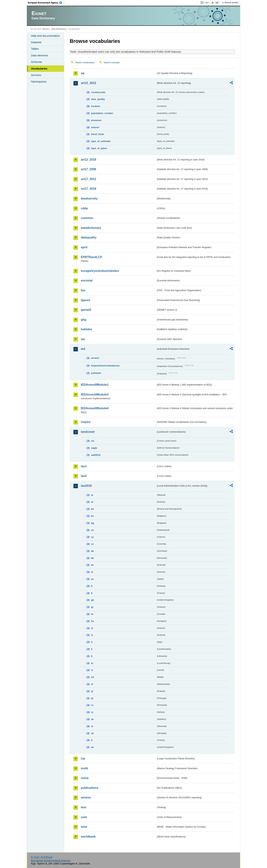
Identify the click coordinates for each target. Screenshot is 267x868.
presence (96, 120)
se (92, 719)
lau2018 (86, 486)
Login (207, 2)
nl (92, 684)
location (96, 106)
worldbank (88, 837)
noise (85, 778)
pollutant (96, 373)
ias (83, 339)
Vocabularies (39, 69)
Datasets (36, 42)
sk (92, 733)
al (92, 495)
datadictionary (91, 228)
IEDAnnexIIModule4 (95, 408)
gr (92, 607)
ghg (84, 320)
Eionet (46, 29)
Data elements (40, 55)
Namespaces (39, 82)
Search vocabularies (85, 62)
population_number (102, 113)
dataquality (89, 237)
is (92, 635)
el (92, 572)
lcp (83, 759)
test (83, 807)
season (95, 127)
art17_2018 (89, 189)
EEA (46, 3)
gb (93, 600)
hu (93, 621)
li (92, 649)
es (92, 579)
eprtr (84, 247)
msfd (84, 768)
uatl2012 (96, 455)
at (92, 502)
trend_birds (98, 134)
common (87, 218)
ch (92, 530)
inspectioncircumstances (105, 366)
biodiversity (89, 199)
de (92, 551)
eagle (94, 448)
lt (92, 656)
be (92, 516)
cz (92, 544)
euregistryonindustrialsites (100, 271)
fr (92, 593)
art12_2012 (89, 83)
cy (92, 537)
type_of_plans (99, 148)
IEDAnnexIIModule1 (95, 385)
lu (92, 663)
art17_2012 (89, 179)
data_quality (98, 99)
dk (92, 558)
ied (83, 349)
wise (84, 827)
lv (92, 670)
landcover (88, 432)
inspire (86, 422)
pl (92, 691)
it (92, 642)
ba (92, 509)
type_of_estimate (101, 141)
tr (92, 740)
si (92, 726)
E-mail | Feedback (42, 857)
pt (92, 698)
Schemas (37, 62)
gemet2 (86, 310)
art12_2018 (89, 160)
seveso (86, 797)
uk (92, 747)
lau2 (84, 476)
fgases (86, 300)
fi (92, 586)
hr (92, 614)
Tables (35, 49)
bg (93, 523)
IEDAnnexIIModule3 (95, 395)
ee (92, 565)
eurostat (87, 280)
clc (93, 441)
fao (83, 290)
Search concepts (112, 62)
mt (93, 677)
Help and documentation (45, 36)
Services (36, 75)
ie (92, 628)
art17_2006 (89, 169)
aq (83, 73)
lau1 (84, 466)
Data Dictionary (58, 29)
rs (92, 712)
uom (84, 817)
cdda (84, 208)
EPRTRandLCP (92, 257)
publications (90, 788)
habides (86, 329)
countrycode (98, 92)
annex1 (95, 358)
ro (92, 705)
